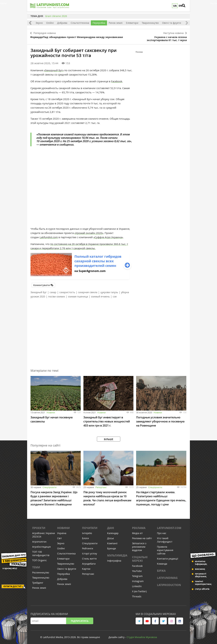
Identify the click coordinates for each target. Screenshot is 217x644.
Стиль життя (89, 557)
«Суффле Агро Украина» (108, 236)
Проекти (39, 526)
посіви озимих (57, 295)
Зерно (39, 23)
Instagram (138, 579)
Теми (36, 566)
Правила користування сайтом (165, 548)
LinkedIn (137, 585)
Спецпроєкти (50, 486)
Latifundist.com (49, 236)
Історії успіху (90, 552)
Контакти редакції (168, 557)
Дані (111, 526)
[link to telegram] (139, 619)
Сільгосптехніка (80, 23)
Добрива (62, 23)
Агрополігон (39, 540)
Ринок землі (116, 23)
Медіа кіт (137, 531)
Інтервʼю (87, 531)
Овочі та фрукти (172, 23)
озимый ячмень (100, 295)
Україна (62, 531)
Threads (137, 595)
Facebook (117, 80)
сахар (53, 291)
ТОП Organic (40, 559)
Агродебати (89, 562)
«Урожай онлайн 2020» (89, 232)
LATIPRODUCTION (169, 583)
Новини (51, 411)
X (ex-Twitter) (139, 590)
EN (180, 6)
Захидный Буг (39, 291)
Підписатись (80, 619)
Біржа (161, 569)
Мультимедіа (117, 554)
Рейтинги (88, 547)
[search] (186, 6)
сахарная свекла (88, 291)
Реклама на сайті (142, 537)
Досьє (111, 537)
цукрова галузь (109, 291)
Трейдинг (38, 581)
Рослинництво (41, 571)
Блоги (85, 537)
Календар (113, 531)
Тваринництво (150, 23)
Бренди (112, 547)
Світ (60, 537)
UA (175, 6)
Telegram (137, 574)
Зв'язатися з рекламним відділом (139, 545)
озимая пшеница (78, 295)
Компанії (112, 542)
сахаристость (67, 291)
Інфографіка (114, 559)
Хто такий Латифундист (165, 538)
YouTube (137, 569)
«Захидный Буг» (54, 69)
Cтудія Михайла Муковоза (142, 635)
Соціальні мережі (140, 557)
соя (115, 295)
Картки (86, 567)
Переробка (99, 23)
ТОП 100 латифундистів (41, 552)
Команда (162, 562)
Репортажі (101, 486)
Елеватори (132, 23)
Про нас (162, 531)
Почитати (90, 526)
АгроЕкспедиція (41, 545)
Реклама (139, 526)
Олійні (50, 23)
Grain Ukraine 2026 (56, 16)
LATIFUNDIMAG (167, 576)
